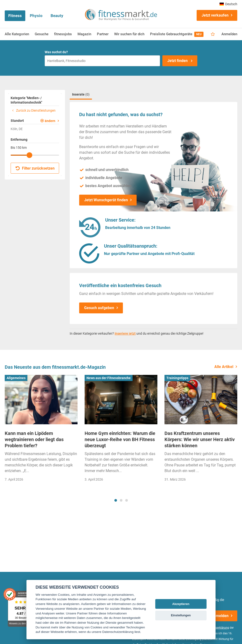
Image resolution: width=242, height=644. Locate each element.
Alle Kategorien (17, 34)
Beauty (57, 16)
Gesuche (42, 34)
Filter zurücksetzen (35, 168)
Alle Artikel (224, 367)
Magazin (84, 34)
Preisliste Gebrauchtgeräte (177, 34)
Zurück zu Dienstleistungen (33, 110)
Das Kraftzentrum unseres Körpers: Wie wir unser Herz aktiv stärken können (200, 439)
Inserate (81, 94)
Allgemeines (16, 378)
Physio (36, 16)
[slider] (29, 155)
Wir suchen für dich (129, 34)
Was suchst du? (56, 52)
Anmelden (229, 34)
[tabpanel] (41, 430)
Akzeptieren (181, 604)
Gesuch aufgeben (99, 308)
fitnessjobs (63, 34)
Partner (103, 34)
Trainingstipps (177, 378)
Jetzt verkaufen (215, 15)
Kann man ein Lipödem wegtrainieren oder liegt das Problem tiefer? (34, 439)
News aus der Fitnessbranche (109, 378)
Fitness (15, 16)
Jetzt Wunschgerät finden (106, 200)
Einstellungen (181, 615)
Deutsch (228, 4)
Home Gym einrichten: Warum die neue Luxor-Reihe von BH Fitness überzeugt (120, 439)
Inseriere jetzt (125, 333)
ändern (50, 121)
